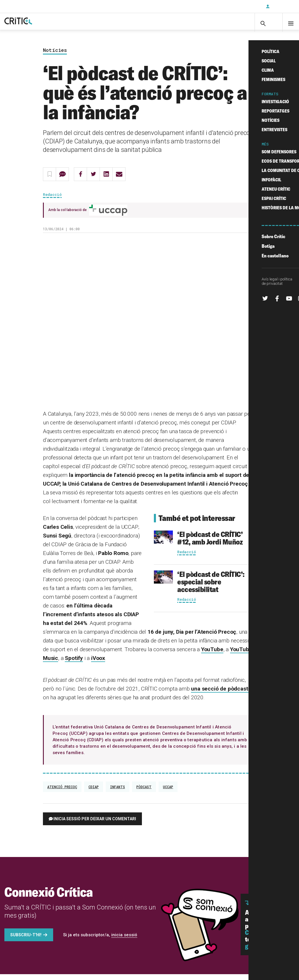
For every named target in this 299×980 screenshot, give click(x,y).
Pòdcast (144, 793)
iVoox (98, 664)
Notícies (55, 56)
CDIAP (94, 793)
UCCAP (168, 793)
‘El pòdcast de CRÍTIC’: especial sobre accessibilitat (211, 588)
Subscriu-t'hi (242, 6)
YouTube (212, 655)
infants (118, 793)
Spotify (74, 664)
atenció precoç (62, 793)
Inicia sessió (281, 6)
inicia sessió (124, 941)
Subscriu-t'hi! (26, 941)
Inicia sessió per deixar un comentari (95, 825)
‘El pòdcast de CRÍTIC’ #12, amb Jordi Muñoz (210, 544)
